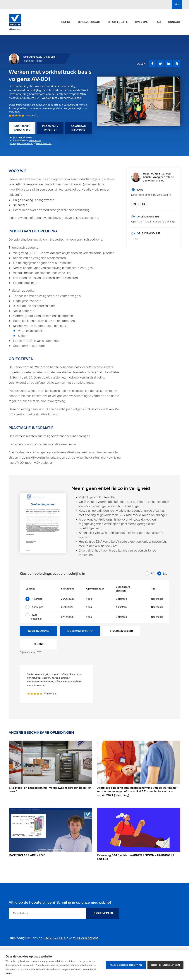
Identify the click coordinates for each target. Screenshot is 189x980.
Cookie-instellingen (165, 965)
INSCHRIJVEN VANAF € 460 (22, 128)
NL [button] (177, 4)
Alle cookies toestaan (126, 965)
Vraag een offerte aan (22, 144)
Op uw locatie (118, 22)
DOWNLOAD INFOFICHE (78, 128)
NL (144, 204)
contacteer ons (44, 144)
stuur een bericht (85, 938)
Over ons (142, 22)
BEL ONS (38, 644)
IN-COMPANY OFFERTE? (50, 128)
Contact (174, 22)
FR (135, 204)
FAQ (158, 22)
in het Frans (35, 141)
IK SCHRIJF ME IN (103, 913)
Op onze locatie (89, 22)
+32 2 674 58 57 (56, 938)
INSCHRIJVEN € (38, 631)
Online (66, 22)
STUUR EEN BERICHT (122, 631)
